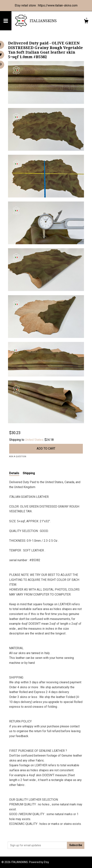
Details (14, 473)
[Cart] (86, 22)
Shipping (29, 473)
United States (34, 440)
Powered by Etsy (39, 862)
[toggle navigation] (6, 21)
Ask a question (18, 457)
